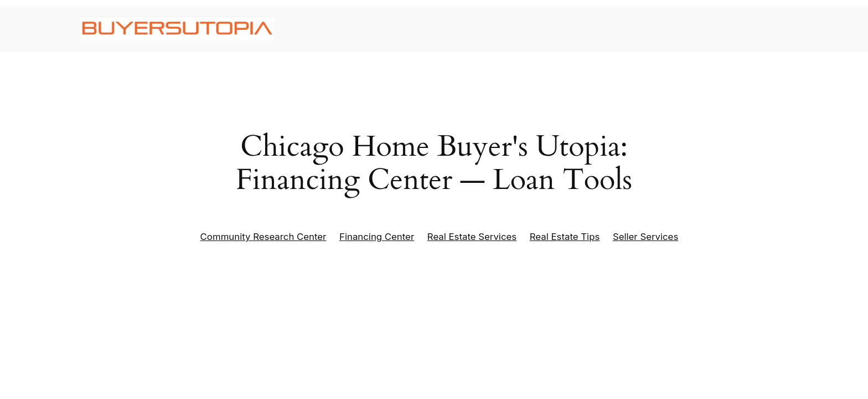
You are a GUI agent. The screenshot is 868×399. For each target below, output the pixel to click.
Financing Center (377, 237)
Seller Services (645, 237)
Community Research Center (263, 237)
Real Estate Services (472, 237)
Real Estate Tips (565, 237)
